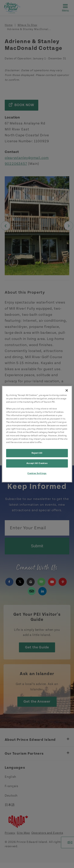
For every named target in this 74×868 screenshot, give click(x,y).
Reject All (37, 453)
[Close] (67, 390)
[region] (37, 434)
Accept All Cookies (37, 463)
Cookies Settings (37, 473)
